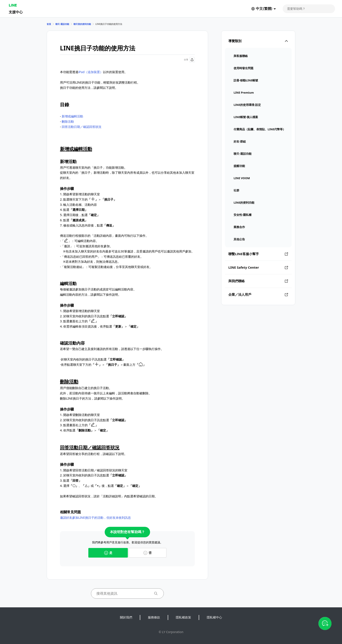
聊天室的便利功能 (82, 24)
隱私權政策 (183, 617)
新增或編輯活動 (72, 116)
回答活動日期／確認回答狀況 (82, 127)
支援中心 (16, 12)
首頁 (49, 24)
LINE (13, 5)
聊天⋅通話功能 (62, 24)
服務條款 (154, 617)
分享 (189, 60)
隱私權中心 (214, 617)
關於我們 (126, 617)
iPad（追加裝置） (91, 72)
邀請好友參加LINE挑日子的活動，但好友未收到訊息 (95, 518)
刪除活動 (68, 121)
